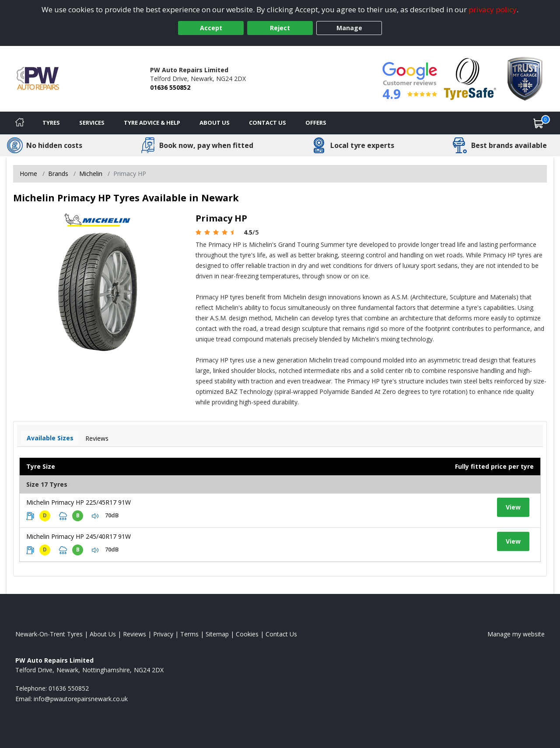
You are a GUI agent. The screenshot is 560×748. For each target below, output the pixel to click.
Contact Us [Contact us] (268, 123)
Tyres (51, 123)
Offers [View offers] (316, 123)
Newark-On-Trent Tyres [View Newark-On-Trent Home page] (49, 634)
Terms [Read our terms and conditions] (189, 634)
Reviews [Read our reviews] (135, 634)
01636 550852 (170, 87)
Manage (349, 28)
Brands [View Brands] (58, 174)
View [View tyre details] (513, 507)
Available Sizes (50, 438)
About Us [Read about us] (103, 634)
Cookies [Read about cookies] (247, 634)
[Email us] (81, 699)
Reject (280, 28)
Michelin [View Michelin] (91, 174)
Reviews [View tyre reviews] (97, 438)
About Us (215, 123)
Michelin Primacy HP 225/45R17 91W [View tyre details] (79, 502)
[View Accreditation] (470, 78)
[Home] (20, 123)
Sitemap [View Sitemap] (217, 634)
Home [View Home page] (28, 174)
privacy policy (493, 9)
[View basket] (539, 123)
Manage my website (516, 634)
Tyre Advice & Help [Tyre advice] (152, 123)
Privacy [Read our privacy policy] (163, 634)
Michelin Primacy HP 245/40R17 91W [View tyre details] (79, 536)
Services (92, 123)
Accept (211, 28)
